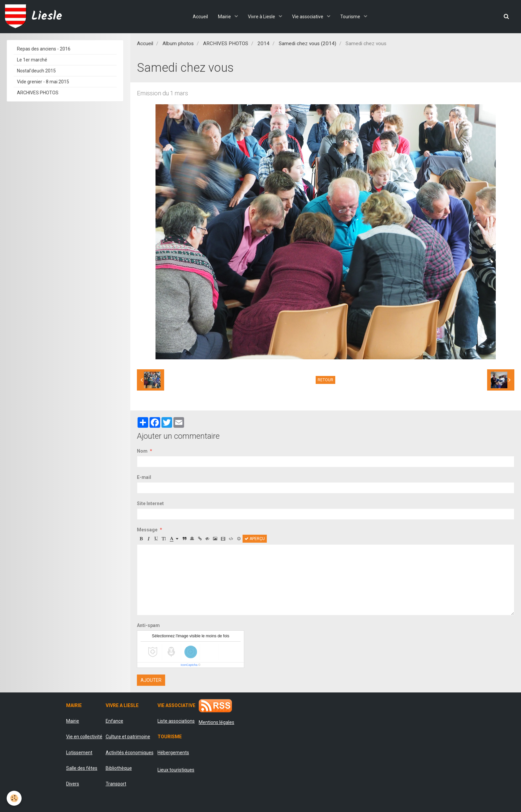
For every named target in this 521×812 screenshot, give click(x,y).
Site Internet (150, 503)
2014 (263, 44)
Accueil (200, 17)
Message (147, 530)
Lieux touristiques (176, 770)
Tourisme (351, 17)
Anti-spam (148, 625)
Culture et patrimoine (128, 737)
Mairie (225, 17)
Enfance (114, 721)
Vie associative (308, 17)
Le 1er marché (32, 60)
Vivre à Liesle (262, 17)
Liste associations (176, 721)
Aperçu (255, 539)
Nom (142, 451)
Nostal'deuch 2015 (36, 71)
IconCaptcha (189, 665)
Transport (116, 784)
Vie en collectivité (84, 737)
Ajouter (151, 680)
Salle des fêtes (82, 768)
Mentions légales (216, 722)
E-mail (144, 477)
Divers (73, 784)
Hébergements (173, 753)
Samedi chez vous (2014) (308, 44)
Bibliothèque (119, 768)
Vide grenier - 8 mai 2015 (43, 82)
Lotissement (79, 753)
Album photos (178, 44)
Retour (325, 380)
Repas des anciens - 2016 (44, 49)
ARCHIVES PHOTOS (226, 44)
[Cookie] (14, 798)
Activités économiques (130, 753)
